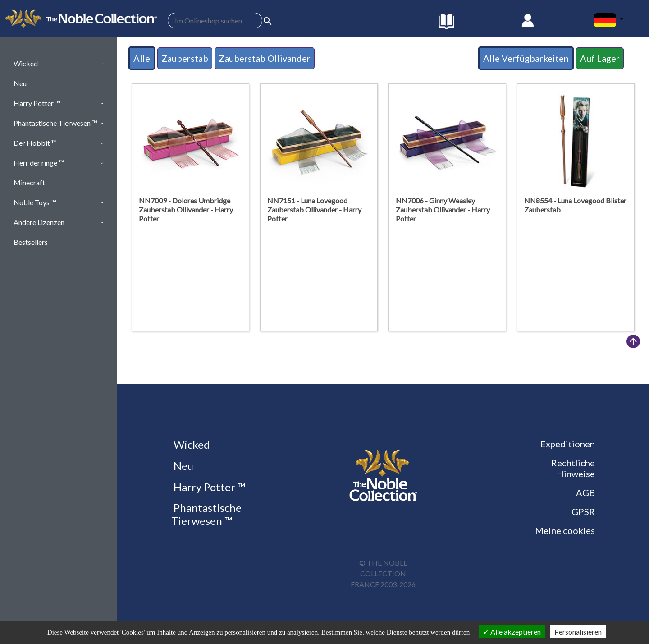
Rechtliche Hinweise (573, 468)
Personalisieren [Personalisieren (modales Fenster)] (578, 632)
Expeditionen (568, 444)
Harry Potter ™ (208, 487)
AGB (585, 492)
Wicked (191, 444)
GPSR (583, 511)
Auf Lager (600, 58)
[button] (59, 64)
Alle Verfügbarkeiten (526, 58)
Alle (142, 58)
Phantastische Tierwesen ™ (206, 514)
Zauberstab (185, 58)
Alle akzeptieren (512, 632)
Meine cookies (565, 530)
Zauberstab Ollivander (265, 58)
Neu (182, 466)
